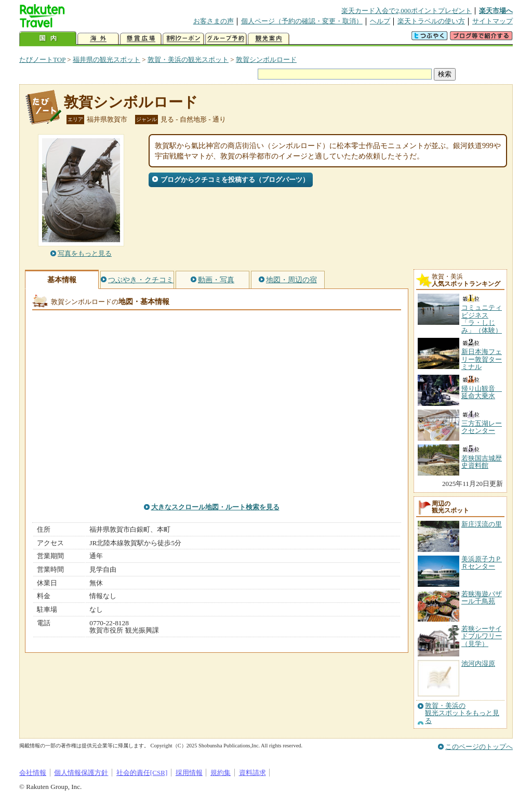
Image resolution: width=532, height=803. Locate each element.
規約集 (221, 773)
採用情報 (189, 773)
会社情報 (33, 773)
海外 (98, 39)
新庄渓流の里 (482, 524)
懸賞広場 (141, 39)
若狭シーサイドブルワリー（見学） (482, 636)
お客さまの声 (214, 21)
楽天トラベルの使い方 (431, 21)
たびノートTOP (42, 60)
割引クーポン (183, 39)
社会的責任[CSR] (142, 773)
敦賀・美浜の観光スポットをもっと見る (462, 713)
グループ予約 (226, 39)
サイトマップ (493, 21)
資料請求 (252, 773)
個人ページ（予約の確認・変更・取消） (302, 21)
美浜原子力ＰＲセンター (482, 563)
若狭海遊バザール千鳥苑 (482, 597)
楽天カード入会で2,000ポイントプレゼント (407, 11)
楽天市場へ (496, 11)
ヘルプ (380, 21)
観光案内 (269, 39)
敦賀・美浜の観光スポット (188, 60)
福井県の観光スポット (107, 60)
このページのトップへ (479, 747)
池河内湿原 (478, 663)
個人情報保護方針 (81, 773)
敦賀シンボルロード (266, 60)
